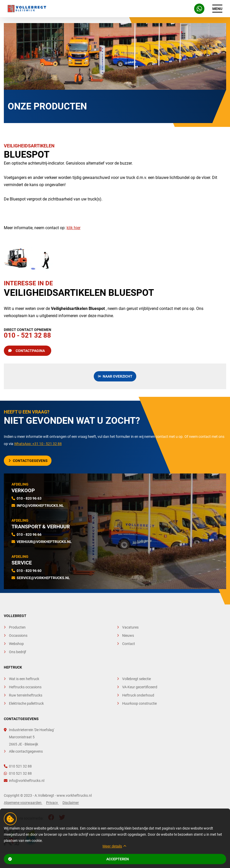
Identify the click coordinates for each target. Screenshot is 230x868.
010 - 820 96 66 (29, 534)
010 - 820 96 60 (29, 571)
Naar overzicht (115, 376)
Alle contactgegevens (26, 751)
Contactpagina (27, 351)
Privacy (52, 803)
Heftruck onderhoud (138, 695)
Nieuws (128, 635)
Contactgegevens (28, 461)
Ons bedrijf (18, 652)
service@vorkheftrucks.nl (43, 578)
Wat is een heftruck (24, 679)
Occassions (18, 635)
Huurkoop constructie (139, 703)
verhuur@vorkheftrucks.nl (44, 542)
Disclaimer (71, 803)
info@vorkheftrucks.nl (40, 506)
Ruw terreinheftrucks (26, 695)
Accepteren (69, 859)
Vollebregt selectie (137, 679)
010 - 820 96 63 (29, 498)
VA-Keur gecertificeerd (140, 687)
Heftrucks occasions (25, 687)
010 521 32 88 (18, 766)
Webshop (16, 644)
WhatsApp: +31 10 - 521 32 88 (38, 444)
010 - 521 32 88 (28, 332)
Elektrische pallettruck (26, 703)
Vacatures (130, 627)
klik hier (74, 228)
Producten (17, 627)
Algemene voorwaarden (23, 803)
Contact (129, 644)
